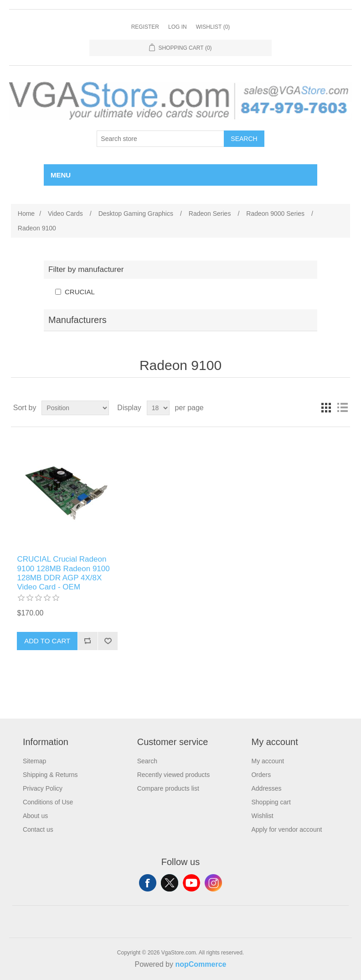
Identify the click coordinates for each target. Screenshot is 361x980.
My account (268, 761)
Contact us (38, 829)
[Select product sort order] (75, 408)
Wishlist (262, 816)
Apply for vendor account (286, 829)
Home (26, 214)
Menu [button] (61, 175)
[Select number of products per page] (158, 408)
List (342, 408)
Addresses (266, 788)
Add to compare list (88, 641)
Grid (326, 408)
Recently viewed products (174, 775)
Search (244, 139)
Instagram (213, 883)
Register (145, 27)
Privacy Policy (43, 788)
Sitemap (34, 761)
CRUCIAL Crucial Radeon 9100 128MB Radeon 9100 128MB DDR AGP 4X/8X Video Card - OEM (63, 573)
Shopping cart (271, 802)
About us (35, 816)
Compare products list (168, 788)
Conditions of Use (48, 802)
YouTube (191, 883)
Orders (261, 775)
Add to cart (47, 641)
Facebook (148, 883)
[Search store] (160, 139)
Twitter (170, 883)
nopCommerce (201, 964)
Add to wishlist (108, 641)
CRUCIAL (80, 292)
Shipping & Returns (50, 775)
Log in (178, 27)
